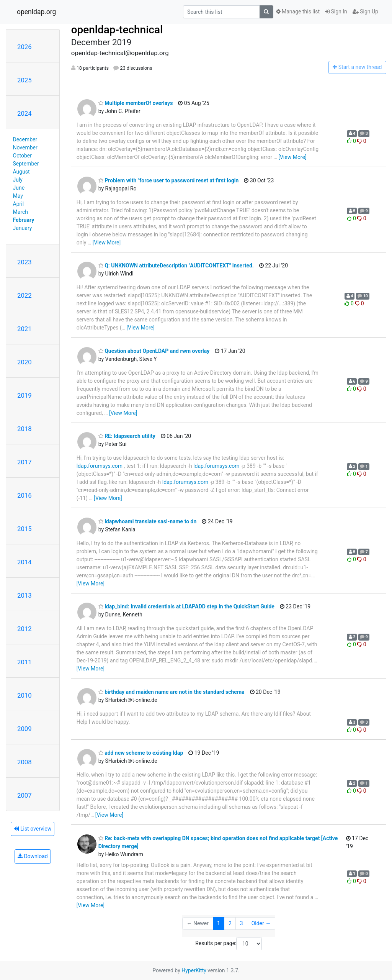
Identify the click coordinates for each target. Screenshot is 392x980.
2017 (24, 462)
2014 (24, 562)
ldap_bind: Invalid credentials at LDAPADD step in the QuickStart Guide (186, 606)
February (24, 220)
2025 (24, 80)
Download (33, 856)
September (26, 164)
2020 (24, 362)
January (23, 228)
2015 (24, 529)
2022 (24, 295)
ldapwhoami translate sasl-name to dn (148, 521)
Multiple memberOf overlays (136, 103)
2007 (24, 795)
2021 (24, 329)
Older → (261, 923)
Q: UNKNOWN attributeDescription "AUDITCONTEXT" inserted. (176, 265)
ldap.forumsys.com (100, 466)
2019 (24, 395)
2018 (24, 429)
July (18, 180)
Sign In (336, 11)
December (25, 139)
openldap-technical (117, 30)
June (19, 188)
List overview (33, 829)
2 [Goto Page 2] (230, 923)
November (25, 147)
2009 (24, 729)
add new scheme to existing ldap (141, 753)
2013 (24, 595)
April (19, 204)
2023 (24, 262)
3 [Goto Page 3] (242, 923)
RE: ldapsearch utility (127, 436)
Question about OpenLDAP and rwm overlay (154, 351)
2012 (24, 629)
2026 (24, 47)
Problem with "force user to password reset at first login (169, 180)
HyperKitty (194, 970)
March (21, 212)
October (22, 156)
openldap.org (36, 12)
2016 (24, 495)
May (18, 196)
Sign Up (365, 11)
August (21, 172)
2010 (24, 695)
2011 (24, 662)
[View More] (292, 157)
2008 (24, 762)
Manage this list (298, 11)
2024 (24, 113)
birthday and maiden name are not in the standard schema (171, 692)
